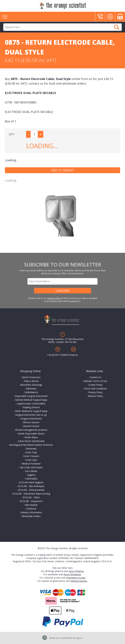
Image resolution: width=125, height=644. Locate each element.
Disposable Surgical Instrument (31, 396)
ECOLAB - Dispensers (31, 501)
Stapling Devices (31, 407)
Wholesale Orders (31, 516)
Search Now (117, 27)
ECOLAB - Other (31, 497)
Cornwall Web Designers (71, 638)
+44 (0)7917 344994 (58, 355)
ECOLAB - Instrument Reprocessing (31, 494)
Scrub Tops (31, 452)
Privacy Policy (95, 392)
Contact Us (95, 377)
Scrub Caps (31, 460)
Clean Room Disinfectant (31, 441)
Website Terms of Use (95, 381)
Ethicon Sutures (31, 422)
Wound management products (31, 430)
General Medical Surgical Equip (31, 400)
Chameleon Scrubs (76, 578)
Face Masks (31, 471)
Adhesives (31, 389)
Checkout (31, 509)
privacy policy (54, 298)
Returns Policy (95, 396)
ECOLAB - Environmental (31, 490)
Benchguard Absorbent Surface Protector (31, 445)
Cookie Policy (95, 385)
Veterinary (31, 449)
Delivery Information (31, 512)
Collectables (31, 479)
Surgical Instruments (31, 419)
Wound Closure (31, 426)
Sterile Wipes (31, 437)
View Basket (31, 505)
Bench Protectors (31, 377)
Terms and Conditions (95, 389)
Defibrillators (31, 392)
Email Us (73, 355)
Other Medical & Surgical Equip (31, 411)
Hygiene (31, 475)
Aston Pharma (76, 571)
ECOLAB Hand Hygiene (31, 482)
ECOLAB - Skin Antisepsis (31, 486)
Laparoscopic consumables (31, 404)
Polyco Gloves (31, 381)
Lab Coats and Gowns (31, 467)
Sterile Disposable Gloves (31, 434)
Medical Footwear (31, 464)
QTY (12, 134)
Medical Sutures (79, 581)
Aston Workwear (72, 574)
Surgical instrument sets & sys (31, 415)
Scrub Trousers (31, 456)
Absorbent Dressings (31, 385)
